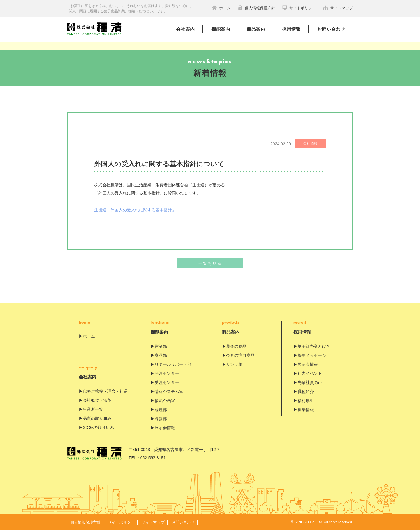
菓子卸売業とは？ (314, 347)
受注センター (167, 383)
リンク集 (234, 365)
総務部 (161, 419)
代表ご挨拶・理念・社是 (105, 392)
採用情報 (291, 29)
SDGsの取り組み (98, 428)
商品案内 (256, 29)
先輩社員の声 (310, 383)
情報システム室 (169, 392)
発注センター (167, 374)
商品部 (161, 356)
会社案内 (185, 29)
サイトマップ (338, 8)
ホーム (221, 8)
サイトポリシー (299, 8)
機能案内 (221, 29)
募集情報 (306, 410)
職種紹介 (306, 392)
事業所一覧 (93, 410)
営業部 (161, 347)
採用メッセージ (312, 356)
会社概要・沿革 (97, 401)
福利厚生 (306, 401)
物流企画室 (165, 401)
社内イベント (310, 374)
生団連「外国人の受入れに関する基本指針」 (135, 210)
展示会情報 (165, 428)
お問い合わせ (331, 29)
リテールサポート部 (173, 365)
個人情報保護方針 (256, 8)
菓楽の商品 (236, 347)
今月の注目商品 (240, 356)
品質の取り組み (97, 419)
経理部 (161, 410)
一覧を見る (210, 264)
